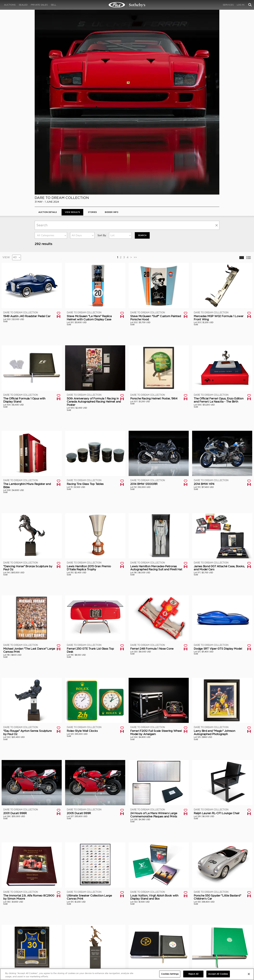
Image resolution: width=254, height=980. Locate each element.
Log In (241, 5)
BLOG (151, 951)
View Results (72, 31)
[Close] (249, 974)
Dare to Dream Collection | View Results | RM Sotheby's (127, 5)
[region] (127, 974)
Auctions (10, 5)
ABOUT (38, 941)
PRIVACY (207, 941)
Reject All (193, 974)
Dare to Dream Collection (62, 16)
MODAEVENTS (92, 951)
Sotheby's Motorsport (97, 954)
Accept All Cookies (218, 974)
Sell (54, 5)
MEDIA (152, 941)
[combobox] (51, 54)
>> (135, 76)
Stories (92, 31)
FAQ (87, 944)
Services (228, 5)
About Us (39, 944)
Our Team (39, 947)
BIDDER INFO (112, 31)
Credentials (155, 944)
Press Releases (156, 947)
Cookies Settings (211, 944)
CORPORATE (92, 941)
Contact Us (40, 951)
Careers (89, 947)
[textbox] (51, 54)
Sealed (23, 5)
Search (142, 54)
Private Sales (39, 5)
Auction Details (48, 31)
